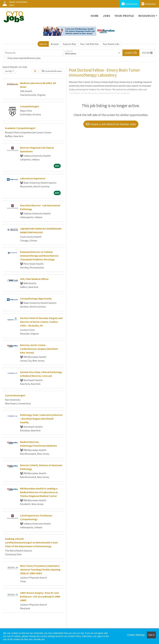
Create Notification (52, 71)
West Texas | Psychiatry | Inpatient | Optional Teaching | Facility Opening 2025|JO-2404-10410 (40, 569)
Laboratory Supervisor (33, 178)
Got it (151, 635)
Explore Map (69, 44)
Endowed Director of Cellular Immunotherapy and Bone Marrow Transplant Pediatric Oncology (39, 256)
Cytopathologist (30, 106)
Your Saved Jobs (111, 44)
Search (43, 44)
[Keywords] (33, 53)
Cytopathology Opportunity (36, 298)
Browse (55, 44)
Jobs (107, 16)
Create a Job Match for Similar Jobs (111, 124)
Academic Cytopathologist (20, 128)
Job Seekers (130, 4)
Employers (149, 4)
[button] (147, 53)
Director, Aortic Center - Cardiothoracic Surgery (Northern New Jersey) (39, 349)
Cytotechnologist (15, 395)
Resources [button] (147, 16)
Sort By (9, 71)
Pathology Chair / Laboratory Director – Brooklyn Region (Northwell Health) (41, 419)
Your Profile (124, 16)
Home (95, 16)
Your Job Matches (90, 44)
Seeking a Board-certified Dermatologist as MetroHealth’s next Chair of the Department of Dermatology (31, 542)
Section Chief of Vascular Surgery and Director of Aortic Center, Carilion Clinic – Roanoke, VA (41, 322)
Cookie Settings (136, 635)
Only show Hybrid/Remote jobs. (24, 58)
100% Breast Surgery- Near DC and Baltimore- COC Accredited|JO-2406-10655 (40, 597)
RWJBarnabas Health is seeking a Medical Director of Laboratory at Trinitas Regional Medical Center (39, 492)
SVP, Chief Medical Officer (34, 279)
